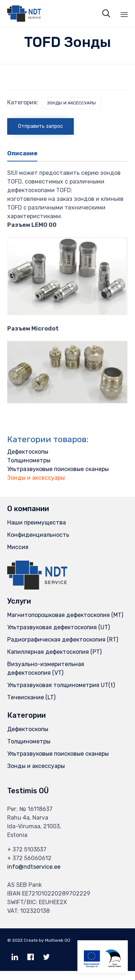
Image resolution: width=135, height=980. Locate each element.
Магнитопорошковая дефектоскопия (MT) (65, 615)
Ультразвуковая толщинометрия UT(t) (61, 685)
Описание (22, 153)
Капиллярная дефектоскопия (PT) (54, 652)
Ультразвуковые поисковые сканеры (58, 469)
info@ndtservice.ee (34, 867)
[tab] (26, 154)
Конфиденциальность (38, 535)
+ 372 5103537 (27, 849)
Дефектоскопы (28, 452)
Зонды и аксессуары (71, 103)
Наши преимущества (37, 523)
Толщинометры (29, 460)
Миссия (18, 547)
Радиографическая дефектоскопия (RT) (63, 640)
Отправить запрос (40, 126)
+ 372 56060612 (29, 858)
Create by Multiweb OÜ (47, 940)
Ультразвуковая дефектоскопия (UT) (58, 627)
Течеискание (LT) (31, 697)
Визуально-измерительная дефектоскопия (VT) (46, 668)
